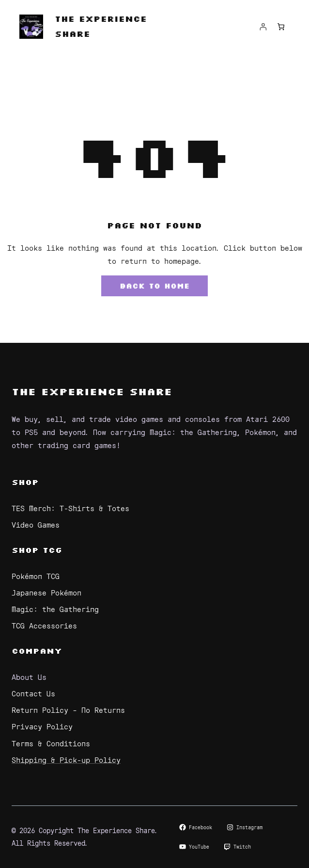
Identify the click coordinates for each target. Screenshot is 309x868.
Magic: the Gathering (55, 609)
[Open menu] (154, 75)
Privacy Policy (42, 726)
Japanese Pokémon (46, 592)
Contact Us (33, 693)
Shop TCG (37, 550)
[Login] (263, 27)
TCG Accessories (44, 625)
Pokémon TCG (36, 576)
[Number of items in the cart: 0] (281, 27)
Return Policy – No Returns (68, 710)
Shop (25, 482)
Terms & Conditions (51, 743)
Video (25, 524)
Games (49, 524)
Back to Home (154, 286)
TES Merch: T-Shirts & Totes (70, 508)
